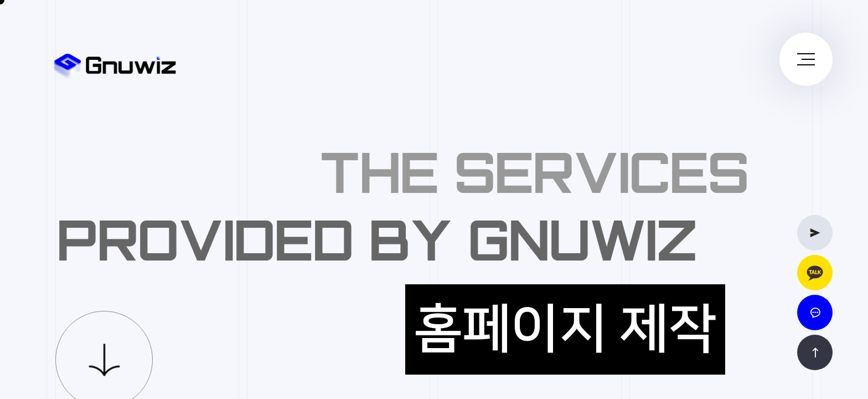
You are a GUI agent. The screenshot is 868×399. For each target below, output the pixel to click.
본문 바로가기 (0, 0)
